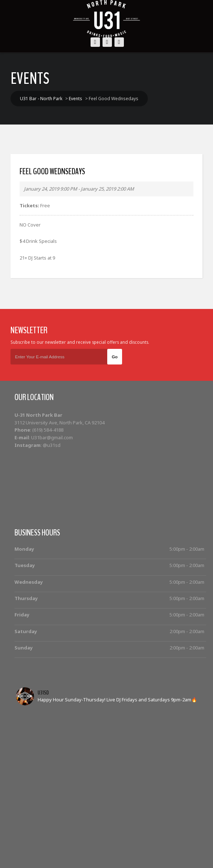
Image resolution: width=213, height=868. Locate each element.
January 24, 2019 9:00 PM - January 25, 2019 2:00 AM (79, 189)
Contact (109, 855)
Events (57, 847)
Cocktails (122, 847)
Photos (149, 847)
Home (34, 847)
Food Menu (178, 847)
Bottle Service (88, 847)
